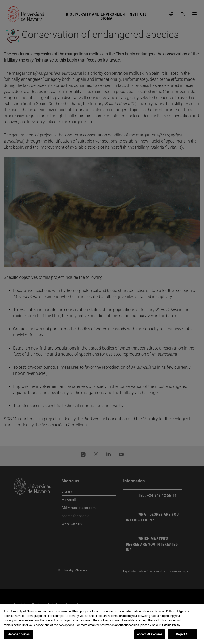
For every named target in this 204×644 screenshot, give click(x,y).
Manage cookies (19, 634)
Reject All (182, 634)
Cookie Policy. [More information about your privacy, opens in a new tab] (171, 625)
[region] (102, 624)
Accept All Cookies (150, 634)
